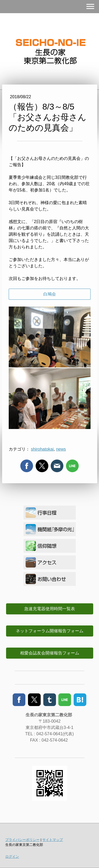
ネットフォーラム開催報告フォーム (50, 631)
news (61, 449)
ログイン (12, 857)
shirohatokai (42, 449)
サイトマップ (53, 840)
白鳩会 (50, 294)
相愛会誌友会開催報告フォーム (50, 653)
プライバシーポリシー (22, 840)
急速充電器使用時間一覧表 (50, 609)
